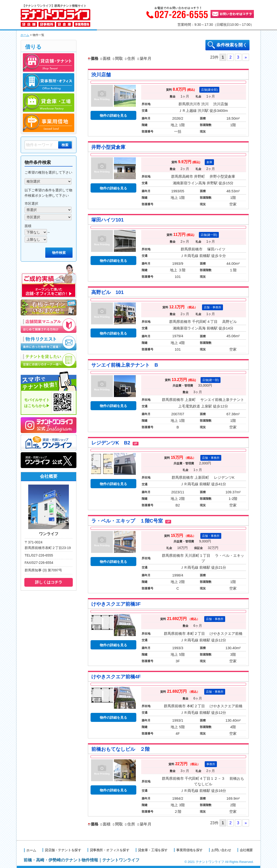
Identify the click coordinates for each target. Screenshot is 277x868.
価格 (93, 58)
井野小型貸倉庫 (108, 147)
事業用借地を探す (190, 850)
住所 (129, 58)
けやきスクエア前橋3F (116, 604)
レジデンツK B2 (115, 443)
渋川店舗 (101, 74)
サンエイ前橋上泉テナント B (125, 365)
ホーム (25, 35)
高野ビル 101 (107, 292)
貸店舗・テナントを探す (63, 850)
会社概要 (246, 850)
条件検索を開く (232, 45)
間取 (117, 58)
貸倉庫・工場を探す (153, 850)
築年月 (144, 58)
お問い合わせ (221, 850)
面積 (105, 58)
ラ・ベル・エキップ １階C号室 (131, 521)
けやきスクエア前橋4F (116, 676)
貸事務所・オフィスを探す (110, 850)
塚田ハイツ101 (107, 220)
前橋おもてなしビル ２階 (120, 749)
